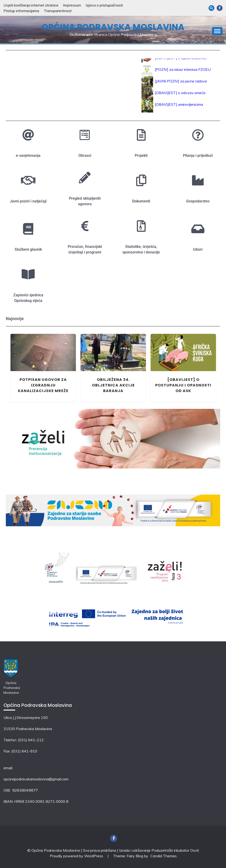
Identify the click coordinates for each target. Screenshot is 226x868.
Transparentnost (58, 11)
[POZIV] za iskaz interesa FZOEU (183, 71)
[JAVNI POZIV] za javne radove (181, 83)
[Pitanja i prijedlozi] (198, 135)
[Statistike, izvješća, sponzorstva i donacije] (141, 226)
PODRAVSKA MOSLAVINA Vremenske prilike (68, 76)
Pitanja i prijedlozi (198, 155)
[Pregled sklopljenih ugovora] (85, 178)
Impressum (72, 5)
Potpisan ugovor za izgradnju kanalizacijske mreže (43, 385)
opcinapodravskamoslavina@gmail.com (36, 779)
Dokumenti (141, 201)
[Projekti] (141, 135)
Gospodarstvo (198, 201)
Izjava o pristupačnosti (104, 5)
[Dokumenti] (141, 180)
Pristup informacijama (21, 11)
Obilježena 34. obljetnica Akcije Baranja (113, 385)
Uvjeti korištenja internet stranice (31, 5)
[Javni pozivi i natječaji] (28, 180)
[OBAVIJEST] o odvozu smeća (180, 94)
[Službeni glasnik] (28, 229)
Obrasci (85, 155)
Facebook (220, 8)
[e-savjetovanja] (28, 135)
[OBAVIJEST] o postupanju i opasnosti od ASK (183, 385)
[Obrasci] (85, 135)
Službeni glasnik (28, 249)
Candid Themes (164, 856)
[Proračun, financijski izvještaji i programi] (85, 226)
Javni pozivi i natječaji (28, 201)
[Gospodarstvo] (198, 180)
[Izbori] (198, 229)
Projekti (141, 155)
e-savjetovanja (28, 155)
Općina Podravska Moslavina (113, 27)
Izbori (198, 249)
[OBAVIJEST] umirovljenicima (179, 106)
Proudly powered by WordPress (77, 856)
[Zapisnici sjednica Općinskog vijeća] (28, 274)
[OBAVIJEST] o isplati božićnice (181, 59)
